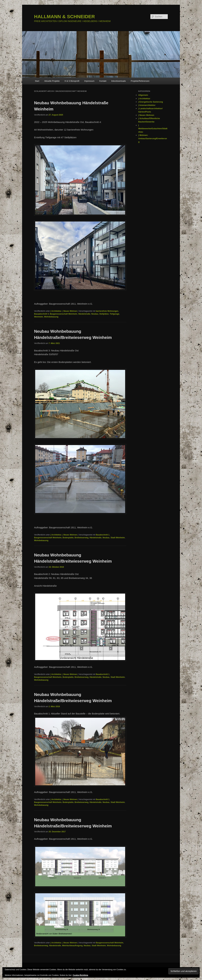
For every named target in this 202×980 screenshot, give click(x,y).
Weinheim (39, 317)
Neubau (95, 314)
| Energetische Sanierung (151, 102)
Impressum (89, 81)
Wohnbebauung (51, 317)
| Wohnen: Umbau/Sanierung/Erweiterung (153, 138)
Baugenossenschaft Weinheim (63, 314)
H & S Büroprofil (72, 81)
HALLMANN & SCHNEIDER (64, 17)
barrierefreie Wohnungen (107, 311)
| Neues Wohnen (70, 311)
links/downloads (119, 81)
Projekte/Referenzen (140, 81)
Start (37, 81)
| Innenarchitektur (147, 105)
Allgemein (143, 95)
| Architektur (56, 311)
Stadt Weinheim (118, 538)
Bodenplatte (68, 538)
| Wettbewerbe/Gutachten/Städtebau (153, 129)
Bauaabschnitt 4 (41, 314)
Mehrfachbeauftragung (72, 946)
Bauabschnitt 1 (103, 535)
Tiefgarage (114, 314)
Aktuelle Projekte (52, 81)
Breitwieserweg (82, 538)
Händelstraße (84, 314)
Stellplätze (104, 314)
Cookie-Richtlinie (80, 975)
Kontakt (103, 81)
